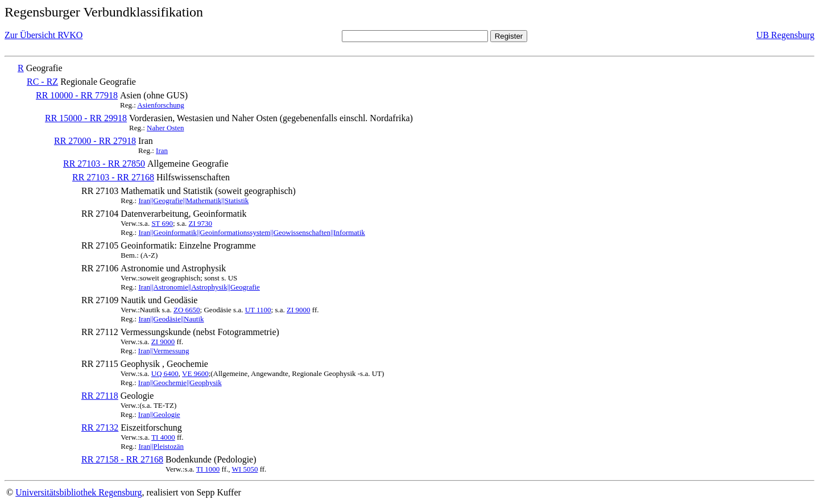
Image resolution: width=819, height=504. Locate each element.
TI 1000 (208, 469)
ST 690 (162, 223)
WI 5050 (245, 469)
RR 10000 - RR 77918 (77, 95)
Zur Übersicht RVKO (44, 35)
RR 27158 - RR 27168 (122, 459)
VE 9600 (195, 373)
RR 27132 (100, 427)
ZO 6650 (187, 310)
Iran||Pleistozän (161, 446)
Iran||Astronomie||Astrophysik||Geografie (199, 287)
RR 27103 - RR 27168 (113, 177)
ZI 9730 (201, 223)
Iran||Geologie (159, 414)
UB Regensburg (785, 35)
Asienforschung (160, 105)
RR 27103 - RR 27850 (104, 164)
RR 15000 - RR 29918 (86, 118)
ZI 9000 (299, 310)
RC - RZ (42, 82)
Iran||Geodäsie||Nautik (171, 319)
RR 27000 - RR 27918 (95, 141)
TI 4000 (163, 437)
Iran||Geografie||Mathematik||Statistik (193, 201)
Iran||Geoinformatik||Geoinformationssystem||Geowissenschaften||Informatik (251, 232)
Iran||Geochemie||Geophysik (180, 383)
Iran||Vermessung (164, 351)
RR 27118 (100, 396)
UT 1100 (258, 310)
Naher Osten (165, 128)
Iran (162, 150)
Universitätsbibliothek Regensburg (78, 492)
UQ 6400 (165, 373)
